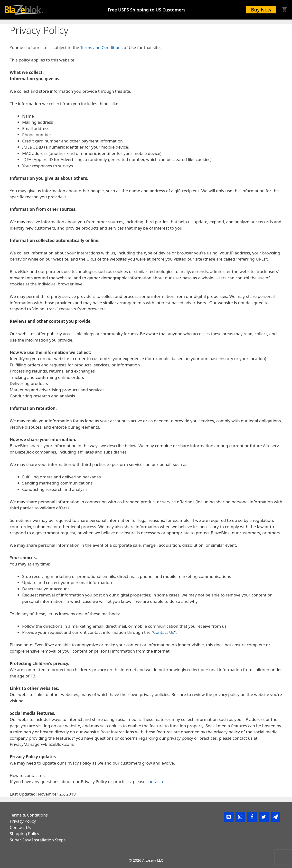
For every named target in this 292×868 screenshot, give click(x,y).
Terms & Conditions (29, 815)
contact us (157, 782)
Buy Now (261, 10)
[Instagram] (240, 817)
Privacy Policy (23, 821)
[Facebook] (252, 817)
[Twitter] (264, 817)
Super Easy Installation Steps (38, 840)
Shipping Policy (24, 833)
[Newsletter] (275, 817)
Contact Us (164, 632)
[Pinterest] (229, 817)
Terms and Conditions (101, 47)
